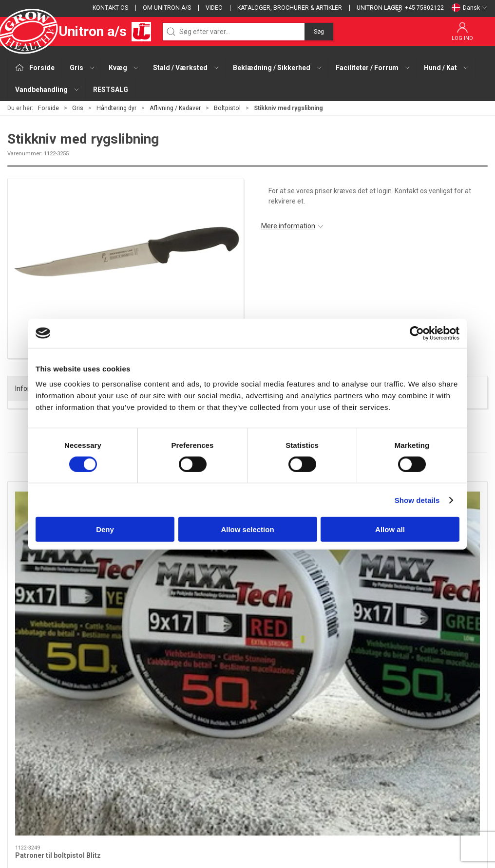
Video (214, 8)
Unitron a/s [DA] (79, 32)
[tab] (241, 632)
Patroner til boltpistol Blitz (58, 581)
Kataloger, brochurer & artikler (290, 8)
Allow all (390, 529)
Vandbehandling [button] (48, 90)
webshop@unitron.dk (40, 754)
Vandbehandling (199, 807)
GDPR (348, 766)
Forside (48, 108)
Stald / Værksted (200, 752)
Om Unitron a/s (167, 8)
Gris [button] (83, 68)
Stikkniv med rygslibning (421, 581)
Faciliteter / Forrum (203, 779)
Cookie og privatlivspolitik (378, 752)
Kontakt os (110, 8)
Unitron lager (380, 8)
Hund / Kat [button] (447, 68)
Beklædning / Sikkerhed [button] (278, 68)
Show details (417, 500)
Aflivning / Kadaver (175, 108)
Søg (319, 32)
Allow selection (247, 529)
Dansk (469, 8)
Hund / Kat (190, 794)
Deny (105, 529)
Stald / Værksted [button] (186, 68)
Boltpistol (227, 108)
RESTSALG (111, 90)
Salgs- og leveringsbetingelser (385, 738)
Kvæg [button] (124, 68)
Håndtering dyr (116, 108)
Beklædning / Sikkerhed (210, 766)
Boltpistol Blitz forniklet (176, 581)
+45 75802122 (29, 744)
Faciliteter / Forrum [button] (373, 68)
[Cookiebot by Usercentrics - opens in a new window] (417, 333)
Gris (78, 108)
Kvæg (182, 738)
